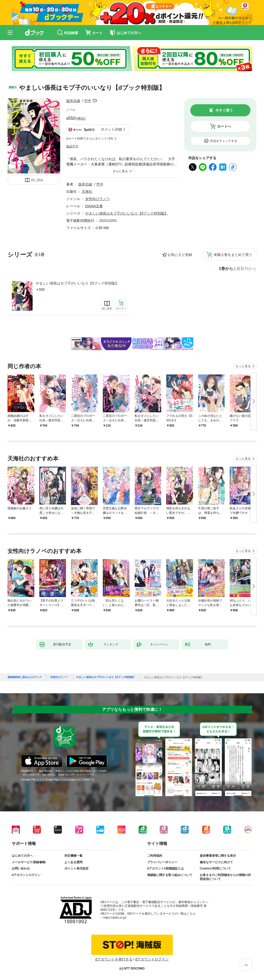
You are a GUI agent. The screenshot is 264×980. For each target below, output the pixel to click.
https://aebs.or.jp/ (115, 918)
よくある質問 (73, 862)
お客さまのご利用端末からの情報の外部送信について (225, 877)
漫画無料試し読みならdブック (25, 677)
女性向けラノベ (98, 199)
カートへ (224, 126)
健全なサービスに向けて (216, 862)
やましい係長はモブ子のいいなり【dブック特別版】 (77, 283)
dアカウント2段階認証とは (165, 868)
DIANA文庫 (94, 206)
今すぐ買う (224, 110)
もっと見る (243, 366)
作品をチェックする (224, 141)
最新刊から (246, 269)
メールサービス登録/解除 (29, 862)
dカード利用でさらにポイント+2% (90, 139)
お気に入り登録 (180, 255)
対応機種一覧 (73, 856)
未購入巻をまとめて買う (233, 255)
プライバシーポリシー (162, 862)
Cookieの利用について (215, 868)
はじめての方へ (22, 856)
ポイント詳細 (111, 129)
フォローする (95, 101)
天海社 (87, 191)
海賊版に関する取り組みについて (170, 875)
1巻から (226, 269)
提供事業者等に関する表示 (218, 856)
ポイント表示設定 (76, 868)
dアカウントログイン (26, 875)
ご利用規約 (155, 856)
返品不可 (72, 146)
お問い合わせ (21, 868)
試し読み (37, 180)
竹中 (88, 101)
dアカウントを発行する (114, 959)
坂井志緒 (73, 101)
